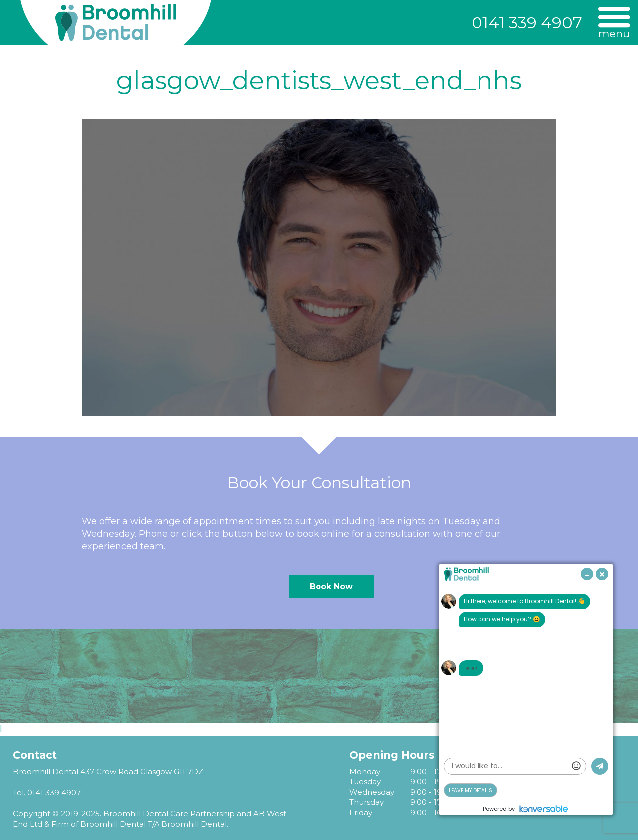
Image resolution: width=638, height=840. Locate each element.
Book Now (331, 587)
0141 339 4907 (527, 23)
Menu (614, 33)
